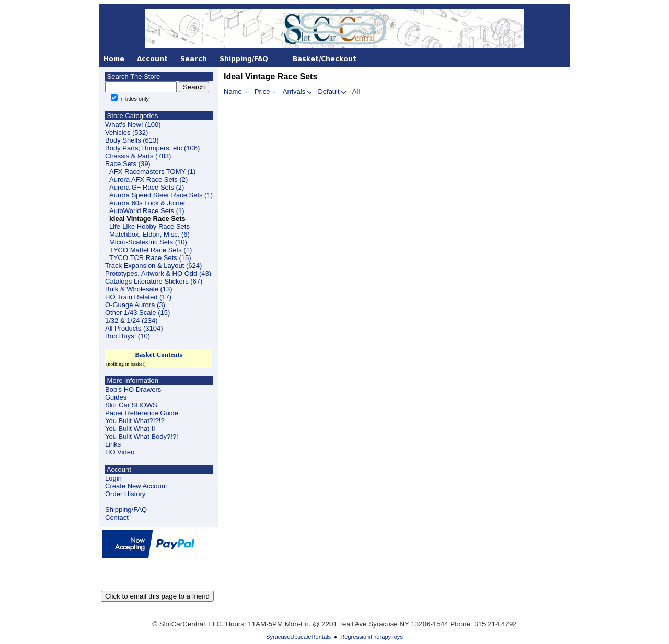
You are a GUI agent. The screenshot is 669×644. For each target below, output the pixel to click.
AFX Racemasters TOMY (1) (152, 172)
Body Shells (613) (132, 140)
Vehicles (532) (126, 132)
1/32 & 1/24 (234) (131, 320)
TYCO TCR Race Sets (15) (150, 258)
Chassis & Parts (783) (138, 156)
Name (233, 92)
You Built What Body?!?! (142, 436)
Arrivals (294, 92)
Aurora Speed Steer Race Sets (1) (161, 195)
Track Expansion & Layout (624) (153, 266)
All (356, 92)
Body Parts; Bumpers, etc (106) (152, 148)
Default (328, 92)
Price (262, 92)
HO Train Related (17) (138, 297)
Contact (117, 517)
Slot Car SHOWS (131, 405)
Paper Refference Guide (142, 413)
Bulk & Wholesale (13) (139, 289)
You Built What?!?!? (135, 421)
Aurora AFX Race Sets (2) (148, 179)
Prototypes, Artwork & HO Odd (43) (158, 273)
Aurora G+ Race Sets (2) (147, 187)
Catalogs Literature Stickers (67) (154, 281)
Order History (125, 494)
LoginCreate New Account (136, 482)
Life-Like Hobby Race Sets (149, 226)
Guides (116, 397)
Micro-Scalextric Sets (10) (148, 242)
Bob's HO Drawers (133, 389)
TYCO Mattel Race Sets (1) (151, 250)
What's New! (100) (133, 125)
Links (113, 444)
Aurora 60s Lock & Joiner (147, 203)
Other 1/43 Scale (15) (137, 313)
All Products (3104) (134, 328)
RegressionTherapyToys (372, 637)
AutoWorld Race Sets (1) (147, 211)
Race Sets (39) (128, 164)
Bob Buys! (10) (128, 336)
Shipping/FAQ (126, 510)
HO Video (120, 452)
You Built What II (130, 429)
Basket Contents (159, 354)
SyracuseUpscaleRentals (298, 637)
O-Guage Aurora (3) (135, 305)
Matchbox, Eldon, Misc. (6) (149, 234)
